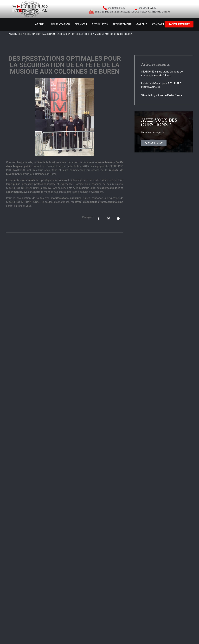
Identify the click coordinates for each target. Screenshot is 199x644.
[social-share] (99, 218)
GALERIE (142, 24)
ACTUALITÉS (100, 24)
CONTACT (158, 24)
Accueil (12, 34)
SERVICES (81, 24)
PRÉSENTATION (60, 24)
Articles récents (155, 64)
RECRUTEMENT (122, 24)
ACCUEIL (40, 24)
